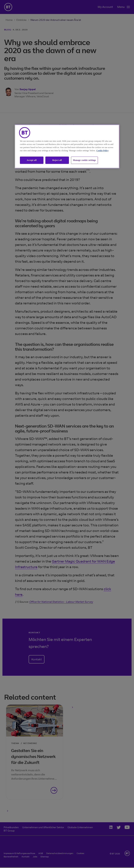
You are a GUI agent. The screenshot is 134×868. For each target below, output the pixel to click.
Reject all (57, 160)
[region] (67, 146)
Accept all (32, 160)
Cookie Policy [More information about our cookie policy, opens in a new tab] (102, 151)
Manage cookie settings (84, 160)
